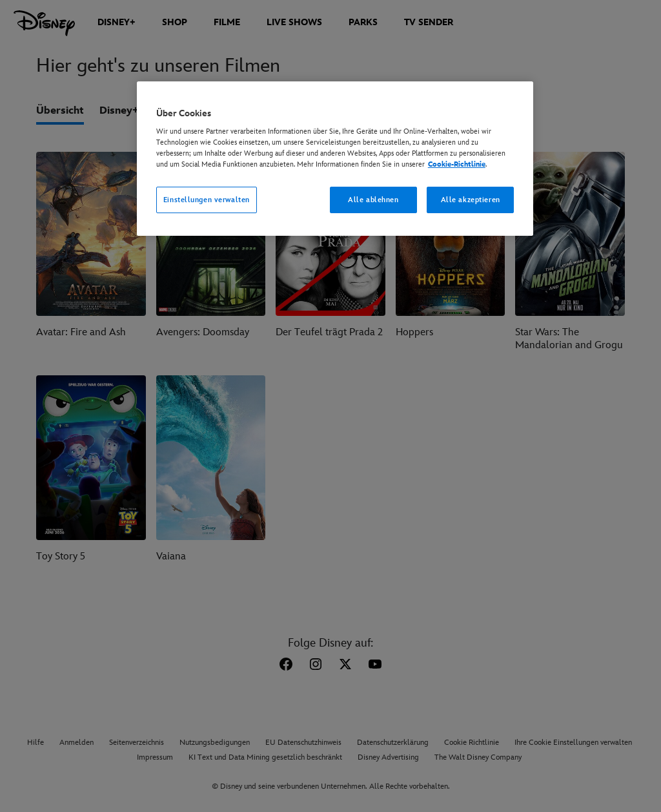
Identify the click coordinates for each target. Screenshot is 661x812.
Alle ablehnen (373, 200)
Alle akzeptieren (471, 200)
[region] (335, 159)
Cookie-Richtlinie (457, 164)
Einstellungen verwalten (207, 200)
